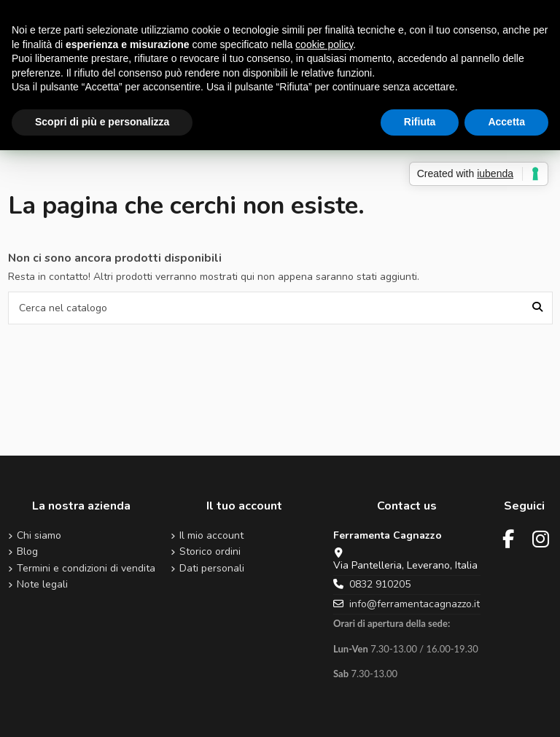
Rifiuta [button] (420, 122)
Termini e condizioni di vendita (86, 569)
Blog (27, 552)
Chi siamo (39, 536)
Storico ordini (210, 552)
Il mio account (211, 536)
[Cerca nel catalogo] (537, 308)
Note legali (42, 585)
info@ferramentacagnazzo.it (415, 604)
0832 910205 (380, 584)
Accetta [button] (506, 122)
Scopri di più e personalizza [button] (102, 122)
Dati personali (212, 569)
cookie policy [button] (324, 44)
